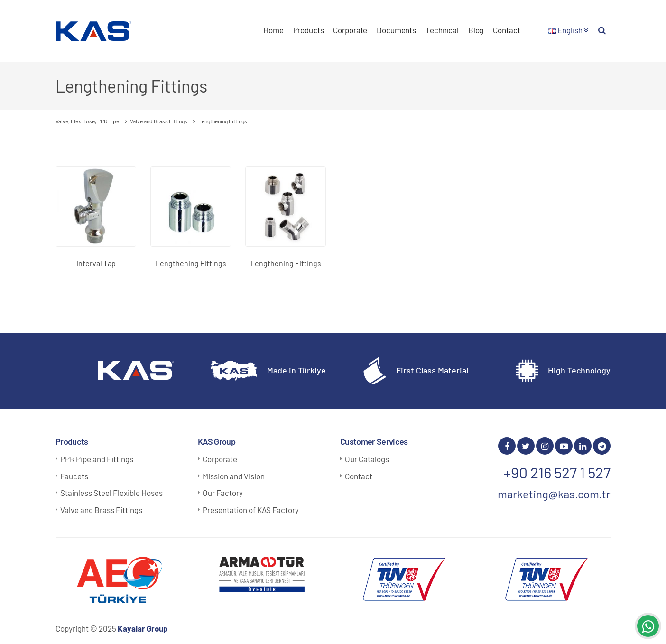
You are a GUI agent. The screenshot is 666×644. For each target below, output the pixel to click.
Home (273, 30)
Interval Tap (96, 263)
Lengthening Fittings (191, 263)
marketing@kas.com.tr (554, 494)
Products (309, 30)
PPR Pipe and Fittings (97, 459)
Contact (506, 30)
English (569, 30)
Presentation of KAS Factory (251, 510)
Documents (396, 30)
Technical (442, 30)
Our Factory (223, 493)
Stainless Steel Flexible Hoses (111, 493)
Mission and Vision (234, 476)
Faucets (74, 476)
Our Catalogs (367, 459)
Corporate (350, 30)
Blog (476, 30)
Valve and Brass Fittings (101, 510)
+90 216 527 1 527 (557, 472)
